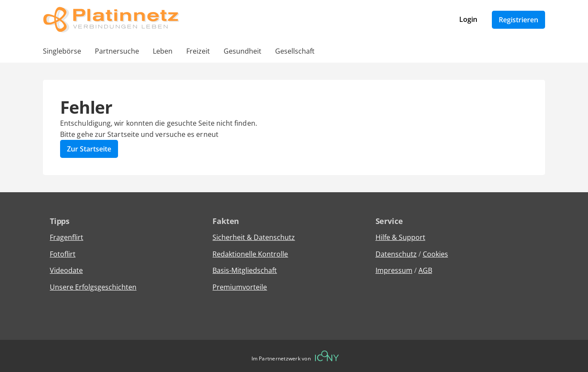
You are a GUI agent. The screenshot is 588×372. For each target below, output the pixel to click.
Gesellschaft (295, 51)
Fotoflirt (63, 254)
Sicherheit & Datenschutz (254, 237)
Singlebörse (62, 51)
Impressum (394, 270)
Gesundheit (242, 51)
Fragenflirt (67, 237)
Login (468, 19)
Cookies (435, 254)
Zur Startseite (89, 149)
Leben (163, 51)
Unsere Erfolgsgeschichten (93, 287)
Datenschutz (396, 254)
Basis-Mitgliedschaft (245, 270)
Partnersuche (117, 51)
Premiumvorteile (240, 287)
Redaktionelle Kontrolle (250, 254)
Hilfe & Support (400, 237)
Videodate (66, 270)
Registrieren (518, 20)
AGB (425, 270)
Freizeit (198, 51)
